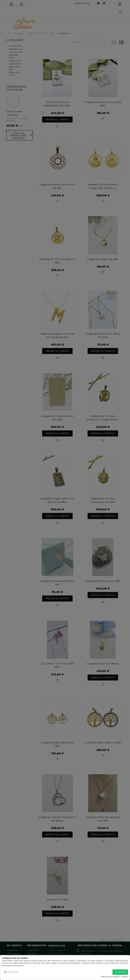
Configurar (11, 972)
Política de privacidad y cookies (114, 977)
